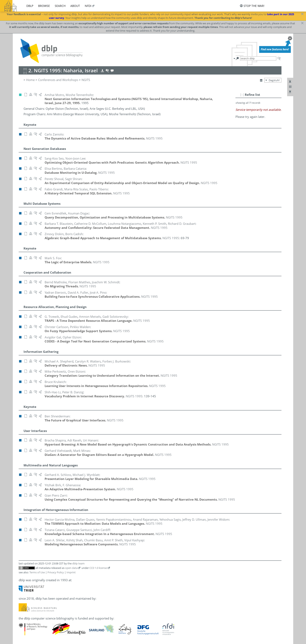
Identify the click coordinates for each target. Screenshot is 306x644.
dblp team (78, 563)
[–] (242, 95)
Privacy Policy (56, 572)
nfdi (88, 6)
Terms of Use (37, 572)
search (60, 6)
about (75, 6)
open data (71, 568)
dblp (30, 6)
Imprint (71, 572)
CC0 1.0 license (98, 568)
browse (44, 6)
